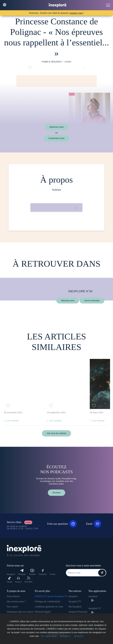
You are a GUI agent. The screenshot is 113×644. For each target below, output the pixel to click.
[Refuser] (79, 636)
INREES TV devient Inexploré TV (51, 596)
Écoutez (56, 493)
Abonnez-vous (56, 127)
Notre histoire (13, 596)
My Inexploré (75, 607)
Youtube (32, 572)
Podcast (18, 580)
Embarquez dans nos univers (20, 612)
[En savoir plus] (49, 636)
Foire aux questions (62, 524)
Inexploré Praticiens (78, 612)
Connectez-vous (56, 138)
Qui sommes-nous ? (16, 601)
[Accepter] (65, 636)
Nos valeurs (12, 607)
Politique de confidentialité (48, 601)
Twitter (53, 574)
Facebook (43, 572)
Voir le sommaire (92, 300)
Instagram (11, 574)
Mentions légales (43, 612)
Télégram (22, 572)
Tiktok (9, 580)
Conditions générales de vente (49, 607)
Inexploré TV (75, 601)
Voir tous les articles (56, 433)
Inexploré (73, 596)
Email (94, 524)
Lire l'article (12, 421)
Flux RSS (28, 580)
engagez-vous (76, 13)
